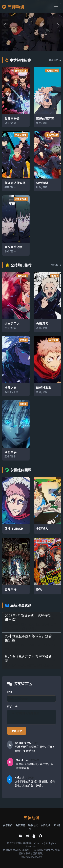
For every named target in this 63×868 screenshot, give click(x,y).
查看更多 (55, 60)
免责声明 (20, 825)
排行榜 (56, 265)
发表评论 (17, 731)
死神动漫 (13, 7)
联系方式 (33, 825)
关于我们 (8, 825)
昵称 (10, 692)
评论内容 (12, 707)
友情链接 (46, 825)
